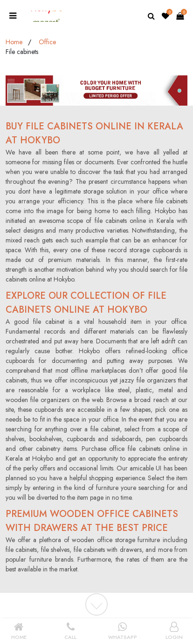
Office (47, 42)
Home (14, 42)
